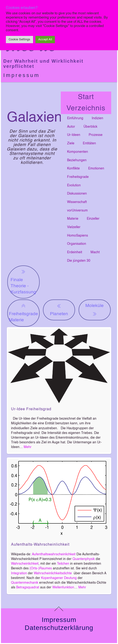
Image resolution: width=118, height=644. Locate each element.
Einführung (75, 118)
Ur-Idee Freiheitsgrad (31, 409)
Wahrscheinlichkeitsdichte (53, 573)
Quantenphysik (84, 559)
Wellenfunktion (63, 587)
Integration (19, 573)
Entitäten (89, 143)
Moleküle (95, 310)
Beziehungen (77, 160)
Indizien (97, 118)
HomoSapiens (78, 236)
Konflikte (73, 169)
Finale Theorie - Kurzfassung (23, 282)
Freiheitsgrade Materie (23, 312)
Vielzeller (74, 227)
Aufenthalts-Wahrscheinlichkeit (40, 545)
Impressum (22, 75)
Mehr (28, 447)
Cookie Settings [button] (19, 40)
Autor (71, 127)
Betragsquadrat (28, 587)
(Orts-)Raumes (41, 568)
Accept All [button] (45, 40)
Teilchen (63, 564)
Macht (95, 252)
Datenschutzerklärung (59, 628)
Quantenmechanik (25, 583)
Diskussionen (77, 194)
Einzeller (93, 219)
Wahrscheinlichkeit (25, 564)
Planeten (59, 309)
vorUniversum (77, 211)
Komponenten (78, 152)
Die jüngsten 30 (79, 261)
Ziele (71, 143)
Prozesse (96, 135)
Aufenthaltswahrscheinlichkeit (54, 554)
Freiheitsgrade (78, 177)
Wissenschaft (77, 202)
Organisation (77, 244)
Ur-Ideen (74, 135)
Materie (73, 219)
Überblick (90, 127)
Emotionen (96, 169)
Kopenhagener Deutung (59, 578)
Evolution (74, 185)
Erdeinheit (75, 252)
